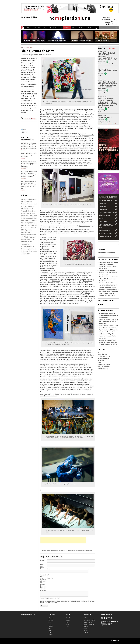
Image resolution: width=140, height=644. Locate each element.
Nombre (43, 560)
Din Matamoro (31, 206)
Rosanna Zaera (25, 249)
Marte (27, 227)
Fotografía (52, 28)
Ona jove (101, 218)
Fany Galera (32, 211)
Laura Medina (33, 225)
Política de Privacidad (51, 603)
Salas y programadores (104, 367)
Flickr (67, 622)
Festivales (82, 28)
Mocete (30, 232)
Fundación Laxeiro (31, 213)
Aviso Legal (57, 598)
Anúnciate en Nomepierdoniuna (90, 620)
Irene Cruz (28, 220)
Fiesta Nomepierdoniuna (89, 622)
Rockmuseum (103, 209)
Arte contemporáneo (26, 201)
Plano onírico (103, 221)
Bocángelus (24, 204)
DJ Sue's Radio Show (105, 200)
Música (74, 28)
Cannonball (102, 206)
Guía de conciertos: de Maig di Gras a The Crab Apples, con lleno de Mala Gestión (109, 279)
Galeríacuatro (27, 218)
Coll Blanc (25, 206)
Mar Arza (23, 227)
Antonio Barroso (32, 199)
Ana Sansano (24, 199)
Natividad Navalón (32, 235)
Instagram (68, 620)
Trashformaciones (26, 253)
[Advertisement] (63, 540)
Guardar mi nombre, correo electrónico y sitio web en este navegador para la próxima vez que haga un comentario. (43, 583)
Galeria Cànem (25, 216)
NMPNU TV (28, 28)
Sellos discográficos (103, 369)
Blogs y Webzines (102, 354)
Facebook (68, 618)
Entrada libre (29, 47)
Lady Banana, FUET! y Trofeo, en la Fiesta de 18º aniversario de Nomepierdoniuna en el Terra (109, 293)
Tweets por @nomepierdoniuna (106, 252)
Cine (39, 28)
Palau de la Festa (28, 237)
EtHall (28, 211)
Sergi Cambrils (32, 249)
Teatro (45, 28)
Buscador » (112, 48)
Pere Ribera (27, 239)
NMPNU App (107, 614)
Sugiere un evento (112, 124)
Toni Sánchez (33, 251)
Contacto (85, 628)
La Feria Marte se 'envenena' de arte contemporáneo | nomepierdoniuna (70, 551)
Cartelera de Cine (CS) (104, 356)
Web (48, 569)
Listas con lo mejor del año (89, 624)
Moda (50, 630)
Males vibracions (104, 230)
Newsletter (90, 28)
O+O (23, 237)
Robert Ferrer (31, 246)
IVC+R (23, 223)
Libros (60, 28)
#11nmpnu (51, 618)
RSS (112, 623)
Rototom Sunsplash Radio (107, 212)
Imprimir (25, 132)
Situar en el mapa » (31, 119)
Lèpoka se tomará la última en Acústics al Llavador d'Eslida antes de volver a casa (108, 273)
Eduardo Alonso (25, 209)
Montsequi (24, 235)
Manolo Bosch (38, 55)
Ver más (23, 150)
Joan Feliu (27, 225)
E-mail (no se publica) (42, 566)
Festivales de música (103, 359)
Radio (99, 363)
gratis (31, 218)
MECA (23, 230)
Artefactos (102, 203)
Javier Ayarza (28, 223)
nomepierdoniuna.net (28, 614)
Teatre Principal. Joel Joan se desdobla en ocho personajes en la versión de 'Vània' (108, 315)
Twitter (68, 626)
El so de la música (104, 215)
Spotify (67, 624)
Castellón (30, 204)
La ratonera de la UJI (105, 233)
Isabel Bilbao (34, 220)
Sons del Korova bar (105, 236)
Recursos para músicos (104, 365)
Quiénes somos (87, 618)
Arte (35, 28)
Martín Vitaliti (33, 227)
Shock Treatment (25, 251)
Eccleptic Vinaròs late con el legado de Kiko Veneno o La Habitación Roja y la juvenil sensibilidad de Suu (109, 328)
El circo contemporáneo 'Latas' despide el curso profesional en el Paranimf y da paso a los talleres (108, 342)
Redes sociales (86, 630)
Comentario (50, 578)
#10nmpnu (67, 28)
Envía (25, 130)
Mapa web (86, 626)
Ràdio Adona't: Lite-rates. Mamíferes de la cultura (106, 226)
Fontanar (23, 213)
